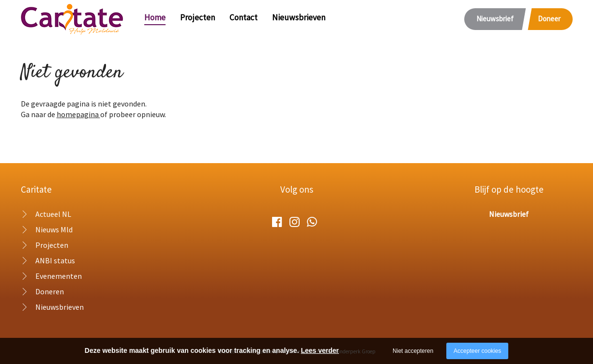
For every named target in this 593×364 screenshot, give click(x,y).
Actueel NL (53, 214)
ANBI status (55, 260)
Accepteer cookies (477, 351)
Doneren (50, 291)
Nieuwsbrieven (299, 17)
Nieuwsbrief (495, 19)
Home (155, 17)
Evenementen (59, 276)
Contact (243, 17)
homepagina (78, 114)
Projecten (198, 17)
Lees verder (320, 350)
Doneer (549, 19)
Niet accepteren (413, 351)
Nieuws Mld (54, 229)
